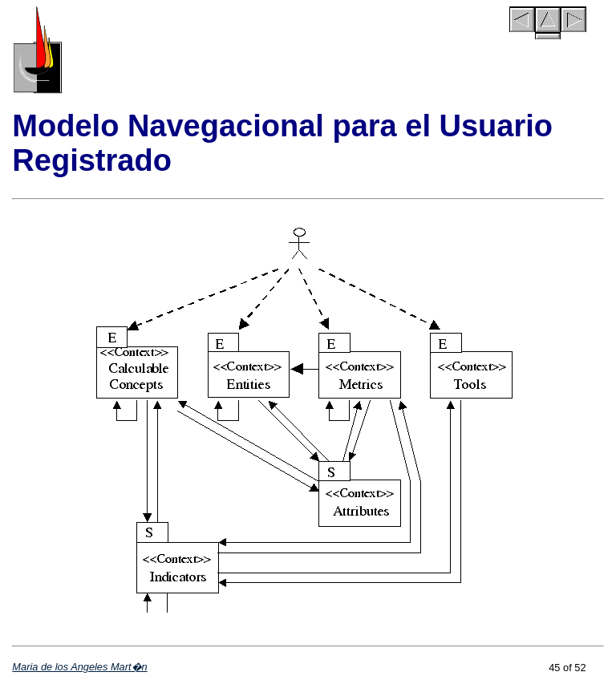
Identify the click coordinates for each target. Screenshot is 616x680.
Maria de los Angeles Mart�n (79, 667)
